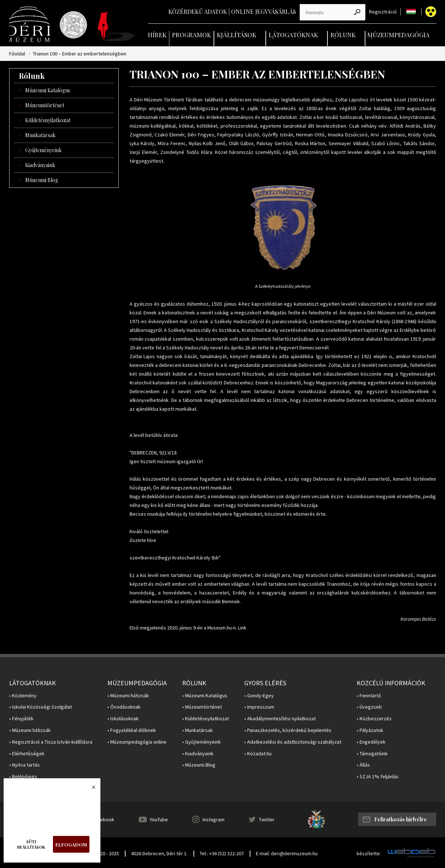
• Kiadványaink (198, 754)
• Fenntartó (369, 696)
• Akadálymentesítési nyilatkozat (280, 719)
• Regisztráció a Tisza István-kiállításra (51, 742)
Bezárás (90, 789)
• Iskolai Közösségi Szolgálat (41, 707)
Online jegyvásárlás (264, 11)
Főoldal (17, 54)
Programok (191, 35)
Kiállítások (237, 35)
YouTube (159, 819)
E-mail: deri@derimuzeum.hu (287, 853)
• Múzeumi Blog (199, 765)
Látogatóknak (293, 35)
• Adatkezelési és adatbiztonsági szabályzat (293, 742)
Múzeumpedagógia (398, 35)
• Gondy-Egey (259, 696)
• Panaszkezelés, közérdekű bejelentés (288, 730)
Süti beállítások (31, 844)
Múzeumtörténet (45, 105)
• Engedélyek (371, 742)
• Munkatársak (197, 730)
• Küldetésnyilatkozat (206, 719)
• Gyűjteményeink (202, 742)
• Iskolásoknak (123, 719)
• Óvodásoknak (124, 707)
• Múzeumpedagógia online (137, 742)
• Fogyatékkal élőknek (132, 730)
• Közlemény (23, 696)
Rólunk (343, 35)
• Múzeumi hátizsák (30, 730)
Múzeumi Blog (42, 180)
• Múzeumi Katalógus (205, 696)
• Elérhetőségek (27, 754)
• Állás (363, 765)
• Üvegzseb (369, 707)
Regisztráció (383, 12)
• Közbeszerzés (374, 719)
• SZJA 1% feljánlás (378, 777)
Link (242, 628)
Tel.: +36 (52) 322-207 (222, 853)
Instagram (214, 819)
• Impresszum (259, 707)
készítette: (369, 854)
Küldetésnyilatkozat (48, 120)
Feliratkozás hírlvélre (400, 819)
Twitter (267, 819)
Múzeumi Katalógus (48, 90)
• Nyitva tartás (24, 765)
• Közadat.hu (258, 754)
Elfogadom (71, 844)
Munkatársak (40, 135)
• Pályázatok (370, 730)
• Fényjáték (21, 719)
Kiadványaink (40, 165)
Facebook (103, 819)
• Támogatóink (372, 754)
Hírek (157, 35)
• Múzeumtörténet (202, 707)
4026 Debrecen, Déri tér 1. (159, 853)
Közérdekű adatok (198, 11)
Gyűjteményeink (43, 150)
